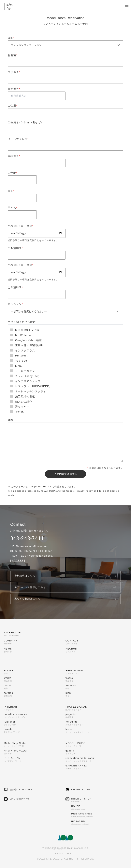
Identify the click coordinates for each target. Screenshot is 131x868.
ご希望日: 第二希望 (21, 265)
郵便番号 (14, 89)
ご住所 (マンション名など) (25, 122)
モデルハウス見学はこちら (66, 587)
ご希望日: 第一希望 (21, 226)
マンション (15, 304)
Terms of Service (109, 491)
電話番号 (14, 156)
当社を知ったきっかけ (22, 322)
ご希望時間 (15, 248)
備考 (11, 420)
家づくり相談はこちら (66, 599)
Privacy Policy (84, 491)
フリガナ (14, 72)
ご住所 (13, 106)
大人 (11, 191)
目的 (11, 38)
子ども (13, 208)
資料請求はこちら (66, 576)
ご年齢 (13, 173)
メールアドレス (18, 139)
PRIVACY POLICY (65, 853)
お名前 (13, 55)
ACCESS (18, 561)
